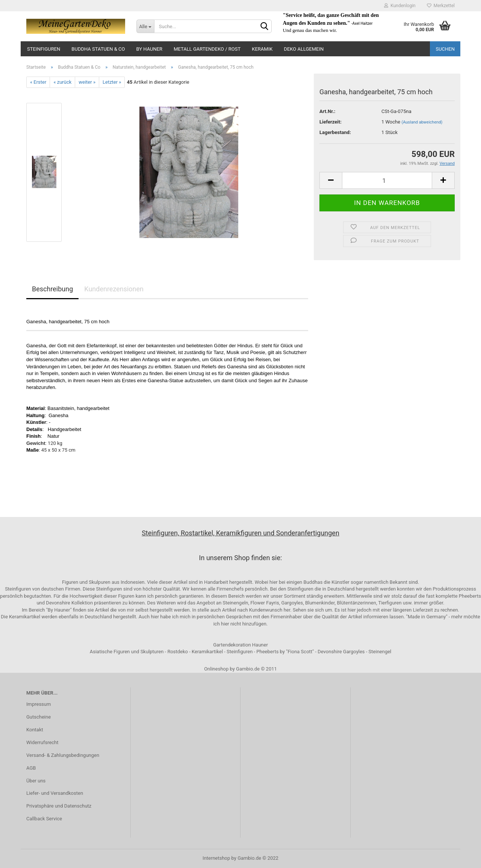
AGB (31, 768)
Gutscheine (39, 717)
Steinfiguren (44, 49)
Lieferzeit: (330, 122)
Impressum (39, 704)
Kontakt (35, 730)
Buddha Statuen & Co (98, 49)
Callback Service (44, 819)
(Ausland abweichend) (422, 122)
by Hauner (149, 49)
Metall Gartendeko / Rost (207, 49)
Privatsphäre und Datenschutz (59, 806)
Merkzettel (441, 6)
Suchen (445, 49)
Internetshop (216, 858)
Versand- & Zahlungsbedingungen (63, 755)
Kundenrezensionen (114, 289)
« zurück (62, 82)
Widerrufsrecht (42, 742)
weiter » (87, 82)
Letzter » (112, 82)
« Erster (38, 82)
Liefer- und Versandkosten (55, 793)
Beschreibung (52, 289)
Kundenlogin (400, 6)
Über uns (36, 781)
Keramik (262, 49)
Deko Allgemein (304, 49)
